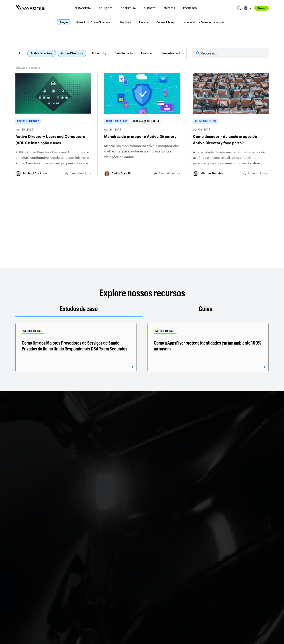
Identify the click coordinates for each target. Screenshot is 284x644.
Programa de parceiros (195, 599)
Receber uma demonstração (44, 497)
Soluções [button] (106, 8)
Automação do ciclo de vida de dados (100, 607)
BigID (183, 631)
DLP (38, 605)
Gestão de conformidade (101, 569)
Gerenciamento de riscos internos (101, 549)
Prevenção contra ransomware (96, 561)
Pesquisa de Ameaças (176, 53)
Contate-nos (188, 586)
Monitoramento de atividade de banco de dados (51, 576)
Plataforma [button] (83, 8)
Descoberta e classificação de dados (54, 556)
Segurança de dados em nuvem (100, 596)
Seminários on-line (240, 571)
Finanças (90, 616)
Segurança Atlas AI (49, 611)
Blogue (232, 547)
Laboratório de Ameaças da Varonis (203, 22)
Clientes (150, 8)
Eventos (144, 22)
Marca (183, 592)
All (20, 53)
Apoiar (231, 553)
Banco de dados (142, 577)
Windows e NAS (142, 558)
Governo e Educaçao (98, 636)
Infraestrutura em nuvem (148, 571)
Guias (205, 308)
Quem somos (188, 547)
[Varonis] (30, 8)
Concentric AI (189, 638)
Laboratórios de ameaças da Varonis (244, 612)
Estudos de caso (79, 308)
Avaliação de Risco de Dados (99, 585)
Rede (135, 584)
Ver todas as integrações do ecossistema (150, 599)
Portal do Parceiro (191, 611)
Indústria (90, 629)
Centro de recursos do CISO (246, 590)
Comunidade (236, 597)
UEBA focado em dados (52, 587)
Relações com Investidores (198, 560)
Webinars (126, 22)
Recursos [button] (190, 8)
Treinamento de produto (243, 603)
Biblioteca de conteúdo (243, 584)
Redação (185, 573)
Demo (261, 8)
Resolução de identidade (53, 618)
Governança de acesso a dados (53, 596)
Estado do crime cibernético (238, 562)
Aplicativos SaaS (143, 565)
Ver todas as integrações (148, 590)
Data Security (124, 53)
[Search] (230, 53)
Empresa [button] (169, 8)
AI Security (99, 53)
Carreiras (185, 553)
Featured (147, 53)
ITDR (39, 631)
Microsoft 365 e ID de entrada (146, 549)
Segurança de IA (95, 576)
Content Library (166, 22)
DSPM (40, 565)
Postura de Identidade (51, 624)
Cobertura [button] (128, 8)
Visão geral (43, 547)
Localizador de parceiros (196, 605)
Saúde (88, 623)
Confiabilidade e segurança (198, 566)
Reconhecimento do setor (197, 579)
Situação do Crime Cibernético (94, 22)
